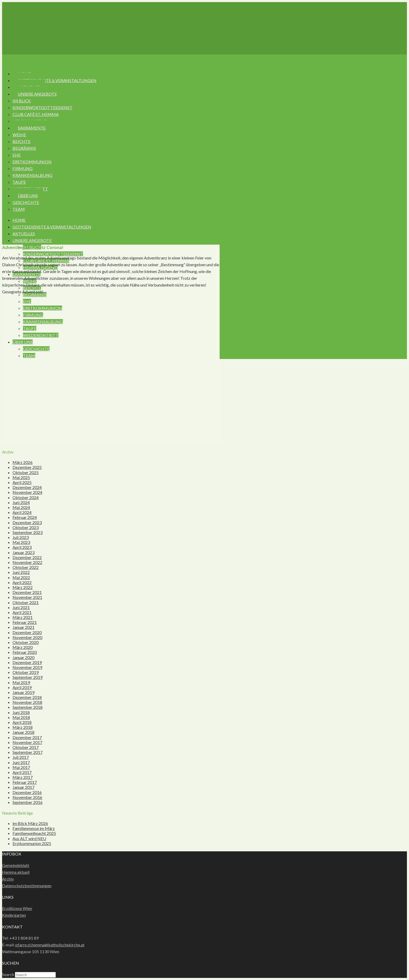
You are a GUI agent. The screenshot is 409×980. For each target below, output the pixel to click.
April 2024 (22, 512)
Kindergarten (14, 915)
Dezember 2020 (27, 632)
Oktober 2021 (26, 602)
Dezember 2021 (27, 592)
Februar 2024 (25, 517)
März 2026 (23, 462)
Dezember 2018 (27, 697)
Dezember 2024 (27, 487)
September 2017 (28, 752)
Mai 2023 (21, 542)
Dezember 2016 (27, 792)
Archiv (8, 879)
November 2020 (27, 637)
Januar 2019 (23, 692)
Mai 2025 (21, 477)
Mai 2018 (21, 717)
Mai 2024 (21, 507)
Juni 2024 (21, 502)
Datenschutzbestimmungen (27, 886)
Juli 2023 (21, 537)
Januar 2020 (23, 657)
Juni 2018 (21, 712)
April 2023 (22, 547)
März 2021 (23, 617)
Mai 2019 (21, 682)
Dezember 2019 (27, 662)
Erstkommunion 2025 (32, 843)
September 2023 (28, 532)
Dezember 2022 (27, 557)
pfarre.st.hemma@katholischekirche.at (50, 945)
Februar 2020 (25, 652)
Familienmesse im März (34, 828)
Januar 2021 (23, 627)
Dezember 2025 (27, 467)
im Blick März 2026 (30, 823)
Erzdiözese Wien (17, 908)
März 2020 (23, 647)
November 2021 (27, 597)
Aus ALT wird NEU (29, 838)
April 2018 (22, 722)
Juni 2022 (21, 572)
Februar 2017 (25, 782)
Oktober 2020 (26, 642)
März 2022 (23, 587)
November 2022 (27, 562)
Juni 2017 (21, 762)
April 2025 (22, 482)
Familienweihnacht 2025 (34, 833)
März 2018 (23, 727)
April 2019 (22, 687)
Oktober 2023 (26, 527)
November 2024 (27, 492)
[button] (20, 60)
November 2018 (27, 702)
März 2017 (23, 777)
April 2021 (22, 612)
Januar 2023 (23, 552)
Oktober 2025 (26, 472)
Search (8, 974)
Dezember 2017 (27, 737)
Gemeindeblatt (16, 865)
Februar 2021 (25, 622)
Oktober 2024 (26, 497)
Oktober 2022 (26, 567)
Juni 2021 (21, 607)
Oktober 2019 (26, 672)
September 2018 (28, 707)
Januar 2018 (23, 732)
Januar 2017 (23, 787)
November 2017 (27, 742)
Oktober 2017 (26, 747)
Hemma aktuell (16, 872)
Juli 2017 (21, 757)
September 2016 (28, 802)
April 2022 (22, 582)
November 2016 (27, 797)
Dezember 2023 (27, 522)
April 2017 (22, 772)
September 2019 (28, 677)
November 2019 (27, 667)
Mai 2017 (21, 767)
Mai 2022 (21, 577)
